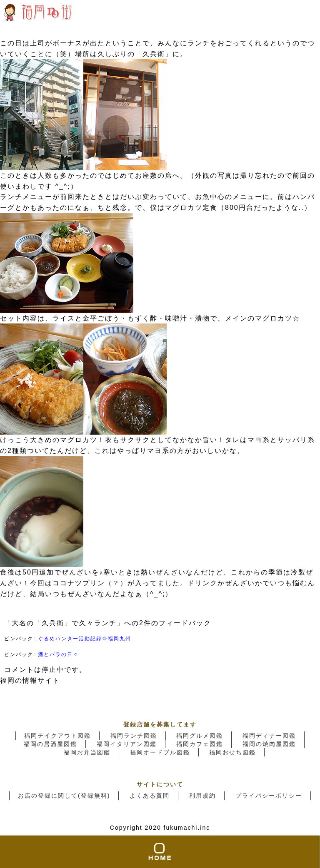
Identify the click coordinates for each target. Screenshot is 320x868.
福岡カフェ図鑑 (200, 744)
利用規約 (202, 796)
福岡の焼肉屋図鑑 (269, 744)
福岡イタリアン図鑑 (127, 744)
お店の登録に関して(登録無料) (64, 796)
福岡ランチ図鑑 (134, 736)
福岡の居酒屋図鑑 (50, 744)
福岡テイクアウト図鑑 (57, 736)
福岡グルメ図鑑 (200, 736)
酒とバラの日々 (58, 654)
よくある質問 (150, 796)
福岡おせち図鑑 (232, 752)
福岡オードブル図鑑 (160, 752)
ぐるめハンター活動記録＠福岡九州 (85, 639)
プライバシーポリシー (269, 796)
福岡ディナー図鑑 (269, 736)
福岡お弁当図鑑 (87, 752)
